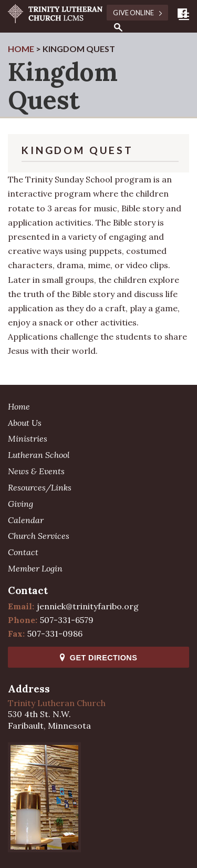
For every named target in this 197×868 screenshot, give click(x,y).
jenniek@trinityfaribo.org (88, 606)
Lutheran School (39, 455)
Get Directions (98, 658)
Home (19, 406)
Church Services (39, 536)
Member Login (35, 568)
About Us (25, 423)
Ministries (28, 438)
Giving (20, 504)
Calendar (26, 520)
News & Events (36, 471)
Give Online (137, 13)
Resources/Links (40, 487)
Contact (23, 552)
